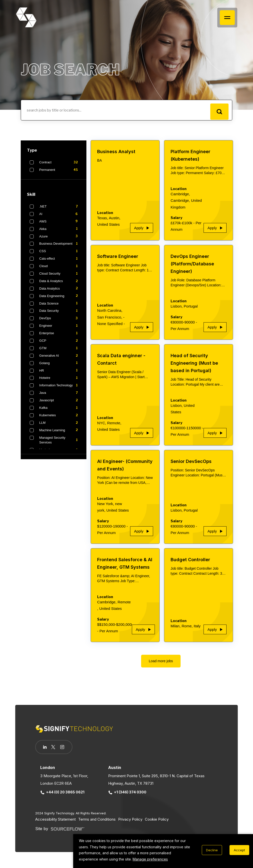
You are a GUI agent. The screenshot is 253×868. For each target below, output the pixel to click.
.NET (59, 210)
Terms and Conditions (97, 822)
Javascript (59, 404)
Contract (59, 166)
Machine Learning (59, 434)
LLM (59, 426)
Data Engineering (59, 299)
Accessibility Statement (55, 822)
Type (32, 154)
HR (59, 374)
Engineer (59, 329)
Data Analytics (59, 292)
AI (59, 217)
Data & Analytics (59, 284)
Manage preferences (150, 859)
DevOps (59, 322)
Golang (59, 366)
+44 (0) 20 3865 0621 (62, 796)
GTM (59, 351)
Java (59, 396)
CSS (59, 255)
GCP (59, 344)
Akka (59, 232)
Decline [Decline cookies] (212, 850)
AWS (59, 225)
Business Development (59, 247)
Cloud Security (59, 277)
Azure (59, 240)
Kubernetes (59, 419)
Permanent (59, 173)
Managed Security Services (59, 443)
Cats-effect (59, 262)
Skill (31, 198)
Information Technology (59, 389)
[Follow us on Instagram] (67, 751)
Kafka (59, 411)
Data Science (59, 307)
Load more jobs (161, 664)
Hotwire (59, 381)
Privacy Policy (130, 822)
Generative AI (59, 359)
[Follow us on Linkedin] (46, 751)
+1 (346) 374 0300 (127, 796)
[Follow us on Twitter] (56, 751)
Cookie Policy (157, 822)
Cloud (59, 269)
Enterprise (59, 336)
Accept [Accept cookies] (239, 850)
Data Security (59, 314)
